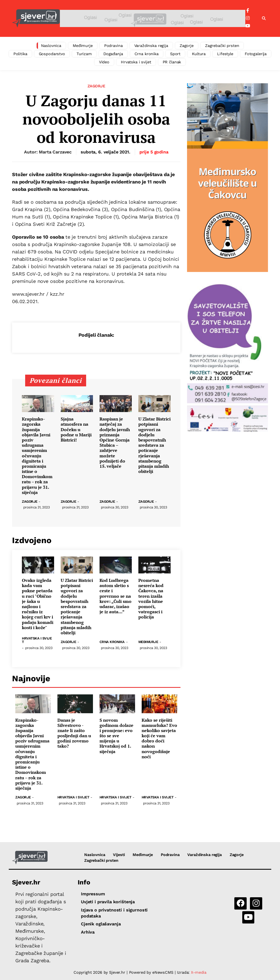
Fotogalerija (256, 54)
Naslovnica (51, 46)
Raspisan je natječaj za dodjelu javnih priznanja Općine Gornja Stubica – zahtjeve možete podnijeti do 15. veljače (115, 443)
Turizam (84, 54)
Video (104, 62)
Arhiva (88, 932)
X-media (199, 972)
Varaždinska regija (151, 46)
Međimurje (83, 46)
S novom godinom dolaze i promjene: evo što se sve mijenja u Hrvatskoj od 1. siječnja (116, 736)
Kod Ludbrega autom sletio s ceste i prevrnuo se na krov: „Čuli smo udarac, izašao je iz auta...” (116, 596)
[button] (264, 19)
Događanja (113, 54)
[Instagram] (248, 18)
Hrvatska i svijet (136, 62)
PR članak (172, 62)
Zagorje (187, 46)
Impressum (93, 894)
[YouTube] (248, 26)
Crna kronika (147, 54)
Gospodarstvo (52, 54)
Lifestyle (225, 54)
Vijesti (119, 855)
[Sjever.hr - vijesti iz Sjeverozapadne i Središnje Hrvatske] (36, 18)
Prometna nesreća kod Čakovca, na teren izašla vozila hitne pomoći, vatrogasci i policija (151, 599)
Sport (175, 54)
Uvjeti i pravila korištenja (108, 902)
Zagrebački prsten (222, 46)
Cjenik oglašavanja (101, 924)
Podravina (113, 46)
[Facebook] (248, 11)
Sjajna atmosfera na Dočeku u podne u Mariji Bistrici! (76, 430)
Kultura (199, 54)
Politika (20, 54)
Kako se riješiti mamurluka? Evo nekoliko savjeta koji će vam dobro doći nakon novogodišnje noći (159, 739)
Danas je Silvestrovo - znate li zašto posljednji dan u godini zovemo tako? (74, 733)
